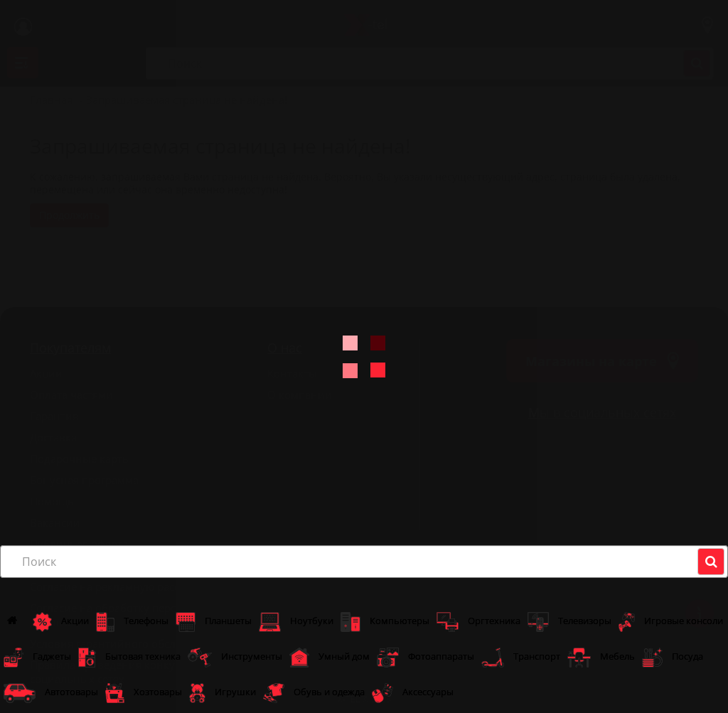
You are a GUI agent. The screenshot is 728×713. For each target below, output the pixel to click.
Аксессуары (413, 693)
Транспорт (521, 658)
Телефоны (132, 622)
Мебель (601, 658)
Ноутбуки (296, 622)
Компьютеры (385, 622)
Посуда (673, 658)
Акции (61, 622)
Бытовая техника (129, 658)
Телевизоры (569, 622)
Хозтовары (144, 693)
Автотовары (51, 693)
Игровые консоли (671, 622)
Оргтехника (478, 622)
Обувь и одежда (314, 693)
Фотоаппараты (425, 658)
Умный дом (330, 658)
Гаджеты (37, 658)
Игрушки (223, 693)
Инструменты (235, 658)
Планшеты (214, 622)
